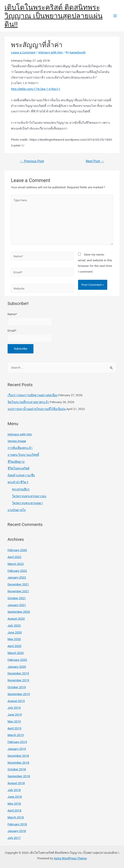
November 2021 (18, 591)
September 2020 (19, 612)
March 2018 (16, 817)
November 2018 (18, 763)
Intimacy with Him (51, 52)
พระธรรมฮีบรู (21, 489)
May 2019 (14, 721)
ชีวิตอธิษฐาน (16, 462)
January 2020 (17, 667)
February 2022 (17, 571)
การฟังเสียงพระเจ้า (20, 448)
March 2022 (16, 564)
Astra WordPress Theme (70, 858)
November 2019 (18, 680)
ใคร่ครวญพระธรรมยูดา (27, 503)
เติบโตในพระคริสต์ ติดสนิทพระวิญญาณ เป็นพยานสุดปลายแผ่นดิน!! (54, 16)
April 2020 (14, 646)
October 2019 (17, 687)
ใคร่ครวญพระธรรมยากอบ (29, 496)
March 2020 (16, 653)
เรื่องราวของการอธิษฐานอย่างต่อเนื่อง (33, 395)
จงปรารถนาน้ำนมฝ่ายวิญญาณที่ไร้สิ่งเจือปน (37, 409)
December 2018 (18, 756)
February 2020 (17, 660)
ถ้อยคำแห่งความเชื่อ (21, 475)
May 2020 (14, 639)
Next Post (95, 161)
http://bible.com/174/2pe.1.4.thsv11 (36, 89)
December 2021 (18, 584)
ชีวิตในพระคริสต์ (19, 468)
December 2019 (18, 673)
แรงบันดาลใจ (17, 510)
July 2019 (14, 708)
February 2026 (17, 550)
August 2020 (16, 619)
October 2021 (17, 598)
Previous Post (32, 161)
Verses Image (17, 441)
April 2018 (14, 810)
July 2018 (14, 790)
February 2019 (17, 742)
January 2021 (17, 605)
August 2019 (16, 701)
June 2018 (15, 797)
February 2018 (17, 824)
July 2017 (14, 838)
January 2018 (17, 831)
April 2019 (14, 728)
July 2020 (14, 625)
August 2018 (16, 783)
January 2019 (17, 749)
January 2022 (17, 577)
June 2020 (15, 632)
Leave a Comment (23, 52)
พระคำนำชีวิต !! (18, 482)
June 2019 (15, 714)
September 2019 (19, 694)
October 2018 (17, 769)
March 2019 (16, 735)
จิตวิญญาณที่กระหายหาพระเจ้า (28, 402)
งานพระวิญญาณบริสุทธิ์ (23, 455)
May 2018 (14, 803)
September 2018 (19, 776)
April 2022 (14, 557)
